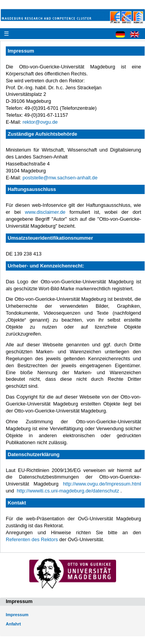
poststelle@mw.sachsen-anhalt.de (60, 178)
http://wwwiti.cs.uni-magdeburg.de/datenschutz (68, 491)
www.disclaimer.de (45, 212)
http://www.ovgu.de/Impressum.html (102, 484)
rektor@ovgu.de (40, 122)
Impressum (17, 615)
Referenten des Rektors (32, 539)
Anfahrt (13, 624)
